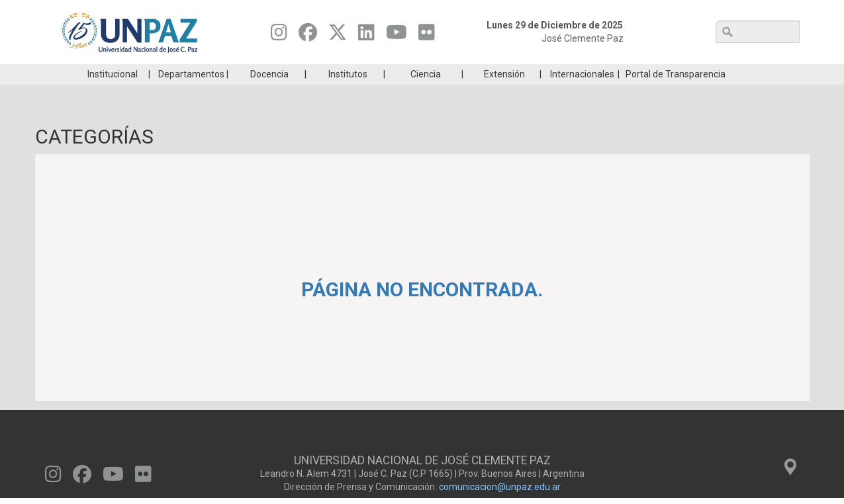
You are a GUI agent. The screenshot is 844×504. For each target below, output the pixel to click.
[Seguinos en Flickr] (427, 36)
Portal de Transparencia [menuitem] (676, 94)
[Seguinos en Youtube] (397, 36)
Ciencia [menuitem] (426, 94)
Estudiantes (484, 74)
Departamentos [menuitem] (191, 94)
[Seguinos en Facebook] (308, 36)
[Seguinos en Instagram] (279, 36)
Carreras (107, 74)
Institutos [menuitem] (348, 94)
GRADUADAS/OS (610, 74)
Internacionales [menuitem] (582, 94)
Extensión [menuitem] (504, 94)
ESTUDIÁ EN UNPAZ (233, 74)
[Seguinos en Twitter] (338, 36)
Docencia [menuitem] (269, 94)
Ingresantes (359, 74)
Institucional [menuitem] (113, 94)
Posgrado (736, 74)
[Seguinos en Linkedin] (366, 36)
